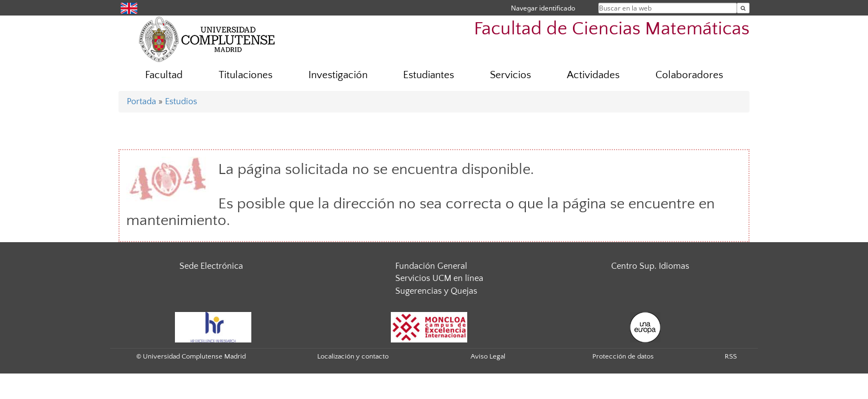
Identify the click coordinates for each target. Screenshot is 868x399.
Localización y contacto (353, 356)
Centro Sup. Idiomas (650, 266)
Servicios (510, 75)
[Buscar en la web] (743, 8)
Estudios (181, 101)
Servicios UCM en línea (439, 278)
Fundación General (431, 266)
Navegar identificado (543, 8)
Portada (141, 101)
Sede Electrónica (211, 266)
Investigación (338, 75)
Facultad (164, 75)
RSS (731, 356)
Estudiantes (428, 75)
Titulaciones (246, 75)
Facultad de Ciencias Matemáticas (612, 29)
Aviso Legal (488, 356)
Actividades (593, 75)
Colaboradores (689, 75)
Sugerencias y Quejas (436, 291)
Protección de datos (623, 356)
